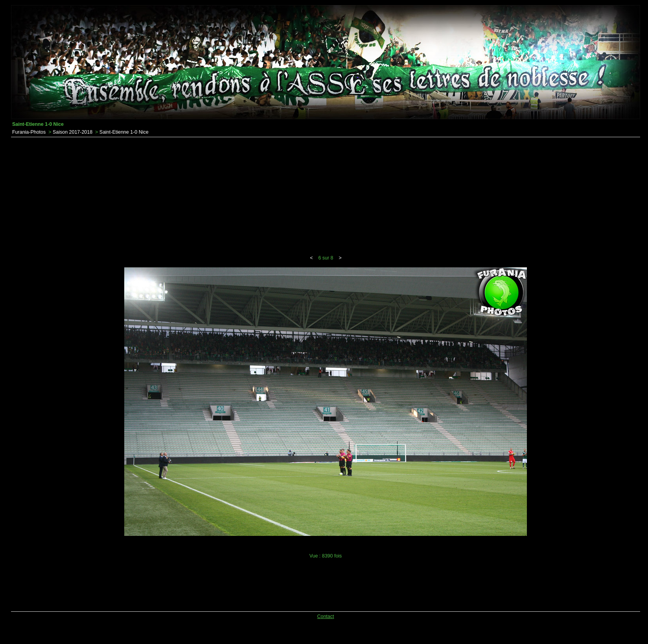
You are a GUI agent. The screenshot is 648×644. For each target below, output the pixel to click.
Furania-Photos (29, 132)
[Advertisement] (326, 196)
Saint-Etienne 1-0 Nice (124, 132)
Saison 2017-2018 (73, 132)
